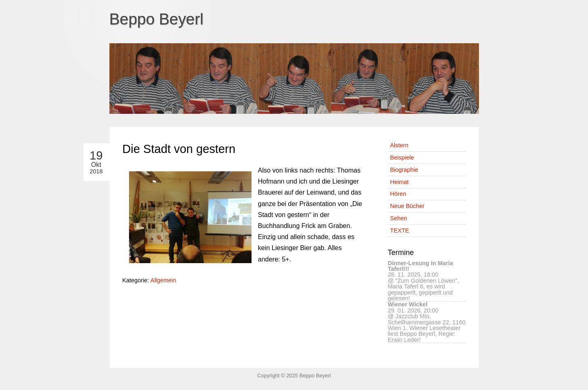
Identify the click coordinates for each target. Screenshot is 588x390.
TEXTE (399, 230)
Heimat (399, 182)
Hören (398, 194)
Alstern (399, 145)
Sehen (399, 218)
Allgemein (163, 280)
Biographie (404, 170)
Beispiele (402, 157)
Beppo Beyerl (157, 19)
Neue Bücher (407, 206)
